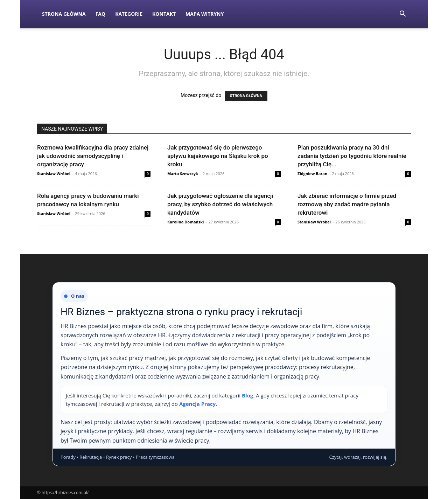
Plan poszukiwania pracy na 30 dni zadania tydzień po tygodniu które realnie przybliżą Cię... (352, 156)
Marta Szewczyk (183, 174)
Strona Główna (64, 14)
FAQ (101, 14)
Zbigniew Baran (312, 174)
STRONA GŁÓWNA (246, 96)
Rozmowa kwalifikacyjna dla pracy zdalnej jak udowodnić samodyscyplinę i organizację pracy (93, 156)
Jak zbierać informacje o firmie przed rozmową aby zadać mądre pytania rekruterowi (347, 204)
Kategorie (129, 14)
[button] (402, 15)
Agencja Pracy (197, 404)
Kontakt (164, 14)
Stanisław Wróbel (54, 174)
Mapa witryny (205, 14)
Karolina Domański (185, 222)
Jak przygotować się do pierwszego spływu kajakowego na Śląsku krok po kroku (218, 156)
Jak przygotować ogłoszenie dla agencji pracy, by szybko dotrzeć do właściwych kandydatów (220, 204)
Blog (247, 395)
